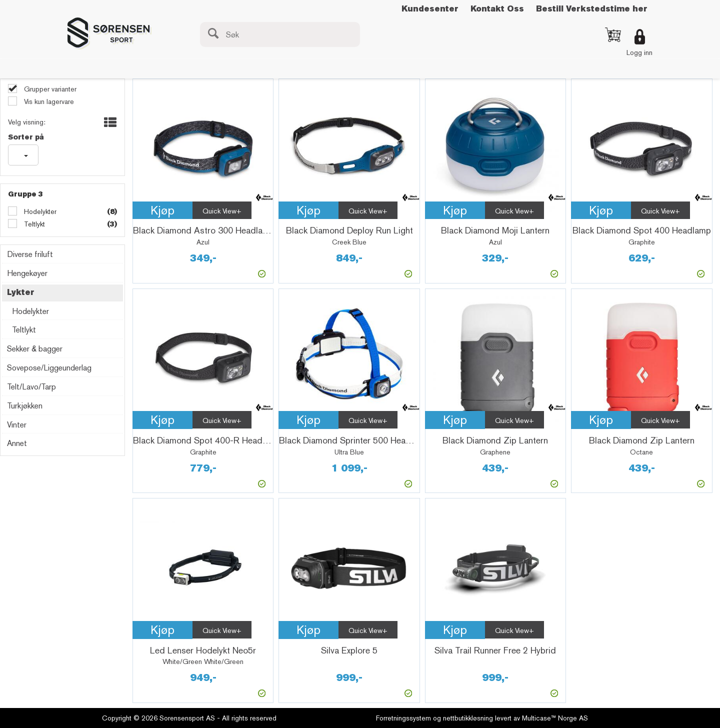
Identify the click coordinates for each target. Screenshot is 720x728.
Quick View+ (222, 211)
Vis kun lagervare (48, 101)
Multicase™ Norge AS (555, 718)
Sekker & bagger (35, 349)
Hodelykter (39, 211)
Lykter (21, 292)
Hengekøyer (27, 273)
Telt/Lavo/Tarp (31, 387)
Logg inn (639, 52)
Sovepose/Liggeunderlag (49, 368)
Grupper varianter (49, 89)
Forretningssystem (403, 718)
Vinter (17, 425)
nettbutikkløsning (468, 718)
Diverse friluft (30, 254)
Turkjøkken (25, 406)
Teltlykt (33, 224)
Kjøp (162, 210)
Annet (17, 443)
